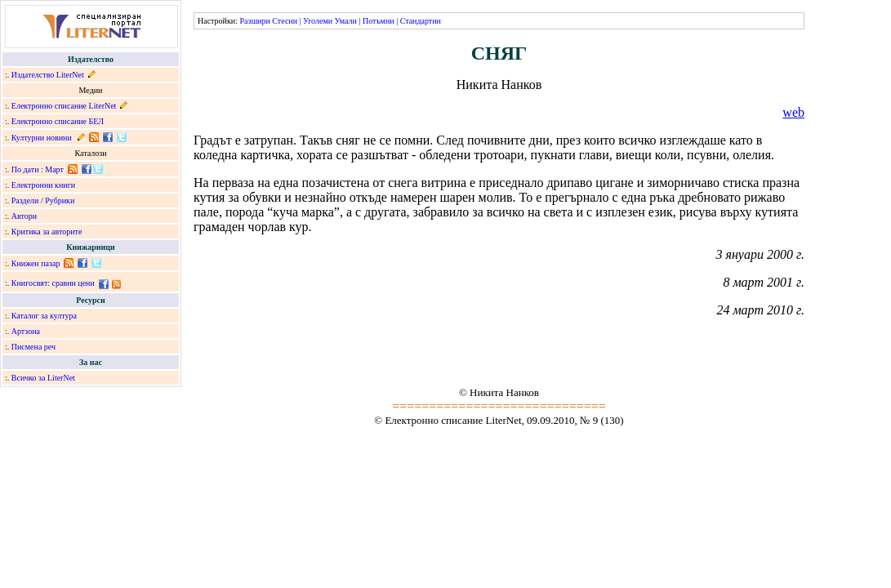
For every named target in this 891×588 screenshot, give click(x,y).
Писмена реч (33, 347)
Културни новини (42, 138)
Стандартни (421, 21)
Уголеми (318, 21)
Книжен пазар (36, 263)
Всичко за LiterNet (43, 378)
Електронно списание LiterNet (64, 106)
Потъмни (379, 21)
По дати (25, 169)
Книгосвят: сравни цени (53, 283)
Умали (346, 21)
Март (54, 169)
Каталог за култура (44, 316)
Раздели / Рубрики (43, 200)
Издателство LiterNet (48, 75)
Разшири (254, 21)
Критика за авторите (47, 232)
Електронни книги (43, 185)
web (793, 112)
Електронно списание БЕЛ (58, 121)
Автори (24, 216)
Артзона (26, 331)
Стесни (285, 21)
